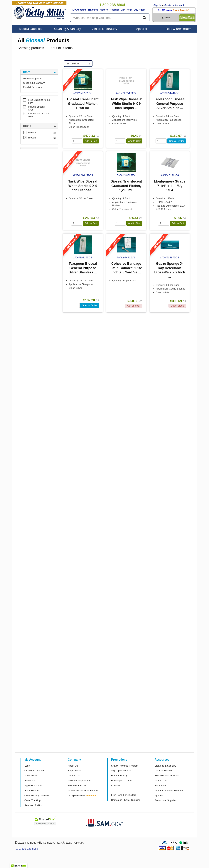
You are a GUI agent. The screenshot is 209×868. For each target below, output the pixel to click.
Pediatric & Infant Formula (169, 791)
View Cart (187, 17)
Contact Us (74, 776)
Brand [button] (27, 126)
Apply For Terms (33, 786)
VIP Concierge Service (80, 781)
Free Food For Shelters (124, 795)
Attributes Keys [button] (33, 204)
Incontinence (162, 786)
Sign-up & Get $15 (121, 771)
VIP (123, 10)
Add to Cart (91, 141)
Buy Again (139, 10)
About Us (73, 766)
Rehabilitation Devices (167, 776)
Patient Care (161, 781)
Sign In (157, 5)
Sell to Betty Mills (77, 786)
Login (27, 766)
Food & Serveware (33, 87)
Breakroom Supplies (166, 800)
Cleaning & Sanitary (68, 29)
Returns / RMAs (33, 805)
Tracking (93, 10)
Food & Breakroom (178, 29)
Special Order (177, 141)
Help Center (74, 771)
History (104, 10)
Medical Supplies (31, 29)
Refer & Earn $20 (121, 776)
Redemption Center (122, 781)
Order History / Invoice (37, 796)
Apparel (141, 29)
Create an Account (174, 5)
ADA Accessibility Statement (83, 791)
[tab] (39, 72)
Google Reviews (77, 796)
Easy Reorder (32, 791)
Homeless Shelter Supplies (126, 800)
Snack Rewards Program (125, 766)
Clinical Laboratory (105, 29)
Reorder (114, 10)
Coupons (116, 786)
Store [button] (27, 72)
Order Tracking (32, 800)
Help (129, 10)
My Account (79, 10)
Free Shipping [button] (32, 180)
